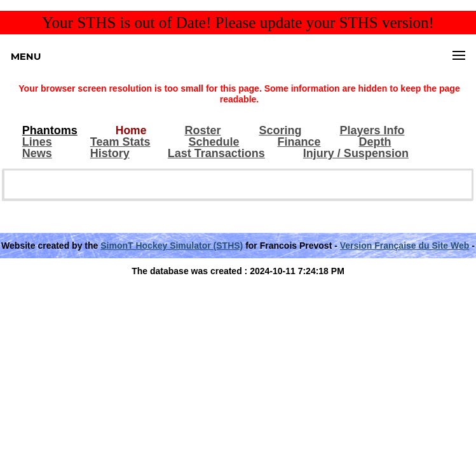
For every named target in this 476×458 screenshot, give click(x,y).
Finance (299, 142)
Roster (202, 131)
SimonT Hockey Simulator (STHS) (172, 246)
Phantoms (50, 131)
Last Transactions (216, 154)
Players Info (372, 131)
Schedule (214, 142)
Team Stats (120, 142)
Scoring (280, 131)
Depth (375, 142)
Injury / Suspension (356, 154)
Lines (37, 142)
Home (131, 131)
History (110, 154)
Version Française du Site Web (405, 246)
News (37, 154)
